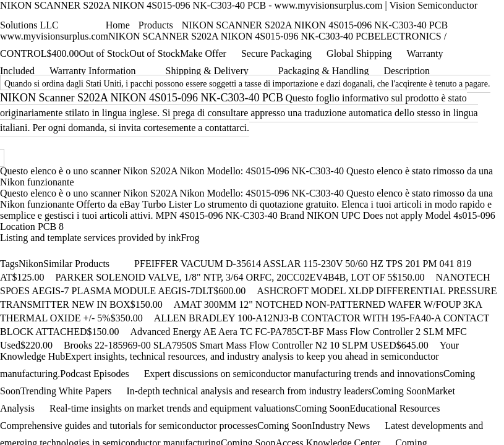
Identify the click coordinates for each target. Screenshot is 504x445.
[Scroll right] (128, 262)
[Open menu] (97, 21)
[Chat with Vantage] (67, 23)
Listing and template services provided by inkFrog (100, 238)
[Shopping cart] (81, 25)
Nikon (31, 264)
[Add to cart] (50, 276)
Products (156, 25)
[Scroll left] (116, 262)
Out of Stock (155, 53)
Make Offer (203, 53)
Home (118, 25)
